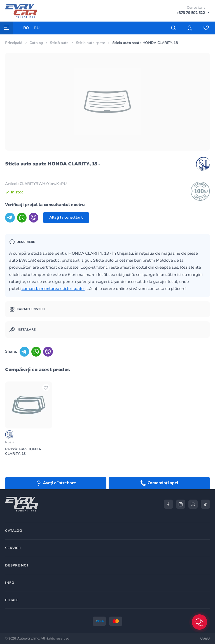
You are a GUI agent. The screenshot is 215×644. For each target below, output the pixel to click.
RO (26, 28)
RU (37, 28)
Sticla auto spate (91, 43)
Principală (14, 43)
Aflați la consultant (66, 218)
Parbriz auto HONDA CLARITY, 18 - (23, 452)
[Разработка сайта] (205, 639)
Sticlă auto (59, 43)
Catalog (36, 43)
